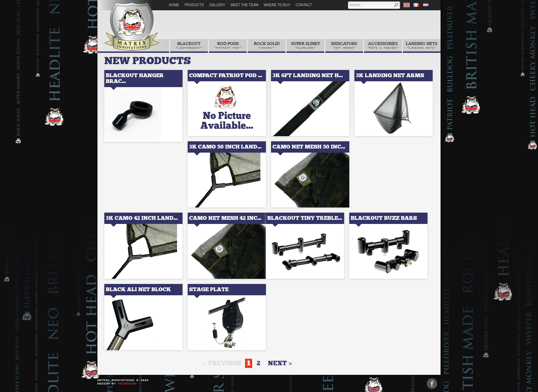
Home (174, 5)
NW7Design (127, 383)
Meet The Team (244, 5)
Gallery (217, 5)
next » (280, 363)
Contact (304, 5)
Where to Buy (277, 5)
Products (194, 5)
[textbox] (371, 5)
